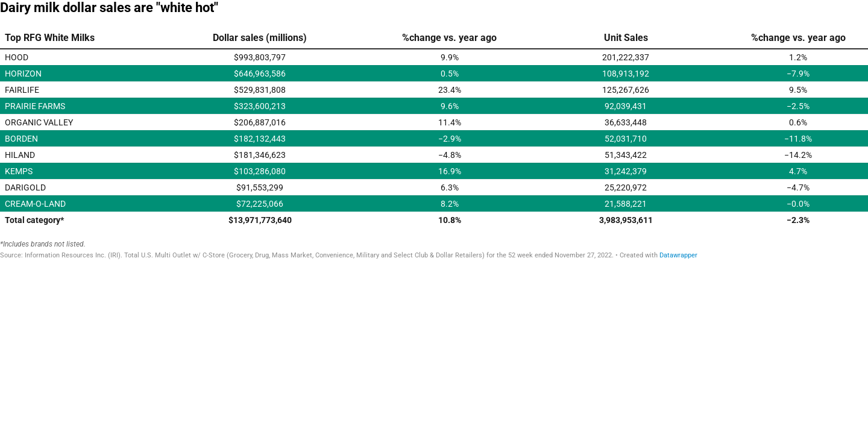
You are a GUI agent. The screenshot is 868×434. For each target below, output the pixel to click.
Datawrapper (678, 255)
